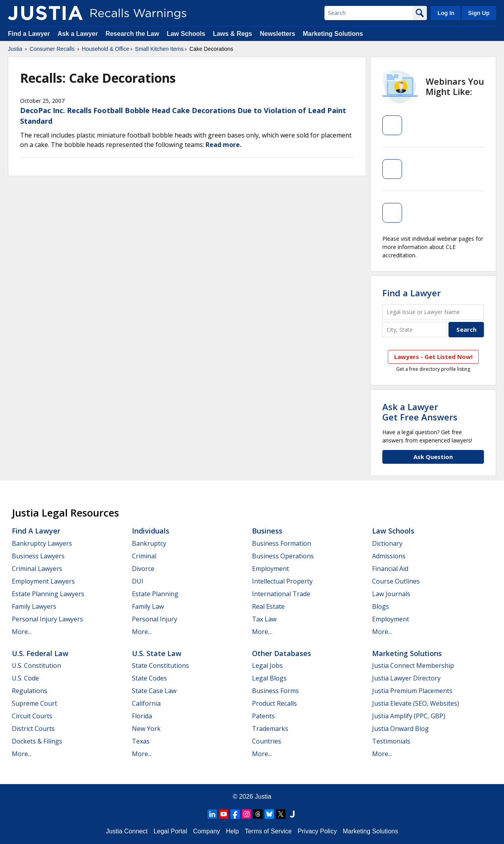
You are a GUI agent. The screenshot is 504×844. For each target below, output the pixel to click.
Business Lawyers (38, 556)
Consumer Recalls (52, 49)
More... (22, 632)
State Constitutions (160, 666)
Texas (141, 741)
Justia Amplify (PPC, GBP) (409, 716)
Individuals (151, 531)
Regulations (30, 691)
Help (233, 831)
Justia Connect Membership (413, 666)
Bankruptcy (149, 543)
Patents (263, 716)
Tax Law (264, 619)
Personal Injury (155, 619)
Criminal (144, 556)
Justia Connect (127, 831)
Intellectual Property (282, 581)
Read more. (223, 145)
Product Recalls (274, 703)
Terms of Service (268, 831)
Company (206, 831)
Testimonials (391, 741)
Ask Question (433, 457)
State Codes (149, 678)
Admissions (389, 556)
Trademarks (270, 729)
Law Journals (391, 594)
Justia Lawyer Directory (406, 678)
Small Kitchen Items (159, 49)
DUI (138, 581)
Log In (446, 13)
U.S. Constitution (36, 666)
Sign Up (479, 13)
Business (267, 531)
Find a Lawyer (29, 34)
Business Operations (283, 556)
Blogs (381, 606)
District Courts (33, 729)
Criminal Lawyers (37, 569)
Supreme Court (34, 703)
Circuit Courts (32, 716)
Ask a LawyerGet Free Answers (420, 412)
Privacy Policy (317, 831)
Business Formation (282, 543)
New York (146, 729)
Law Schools (186, 34)
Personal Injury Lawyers (47, 619)
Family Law (148, 606)
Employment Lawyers (43, 581)
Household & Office (106, 49)
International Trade (281, 594)
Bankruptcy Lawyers (42, 543)
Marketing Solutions (333, 34)
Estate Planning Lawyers (48, 594)
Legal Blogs (269, 678)
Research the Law (132, 34)
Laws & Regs (233, 34)
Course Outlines (396, 581)
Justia (15, 49)
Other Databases (282, 653)
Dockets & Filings (37, 741)
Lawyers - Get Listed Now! (433, 357)
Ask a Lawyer (79, 34)
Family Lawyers (34, 606)
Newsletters (278, 34)
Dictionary (387, 543)
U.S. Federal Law (40, 653)
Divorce (143, 569)
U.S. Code (25, 678)
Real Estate (268, 606)
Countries (267, 741)
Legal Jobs (267, 666)
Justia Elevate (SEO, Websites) (416, 703)
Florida (142, 716)
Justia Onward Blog (400, 729)
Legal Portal (170, 831)
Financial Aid (390, 569)
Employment (271, 569)
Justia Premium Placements (412, 691)
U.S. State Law (157, 653)
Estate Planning (155, 594)
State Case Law (154, 691)
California (146, 703)
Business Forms (275, 691)
